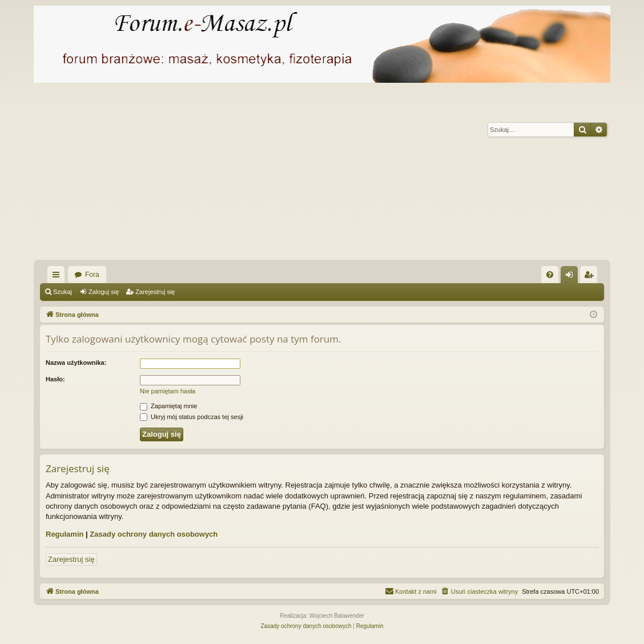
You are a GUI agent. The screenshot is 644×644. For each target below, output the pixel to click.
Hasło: (55, 379)
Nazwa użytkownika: (76, 363)
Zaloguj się (104, 292)
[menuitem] (550, 275)
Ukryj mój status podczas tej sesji (192, 417)
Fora (92, 275)
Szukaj (63, 292)
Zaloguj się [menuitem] (572, 277)
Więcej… (58, 277)
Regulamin (65, 534)
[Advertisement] (322, 174)
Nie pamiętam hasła (168, 391)
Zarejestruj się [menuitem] (591, 277)
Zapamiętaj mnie (168, 406)
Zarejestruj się (155, 292)
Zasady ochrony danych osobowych (154, 534)
